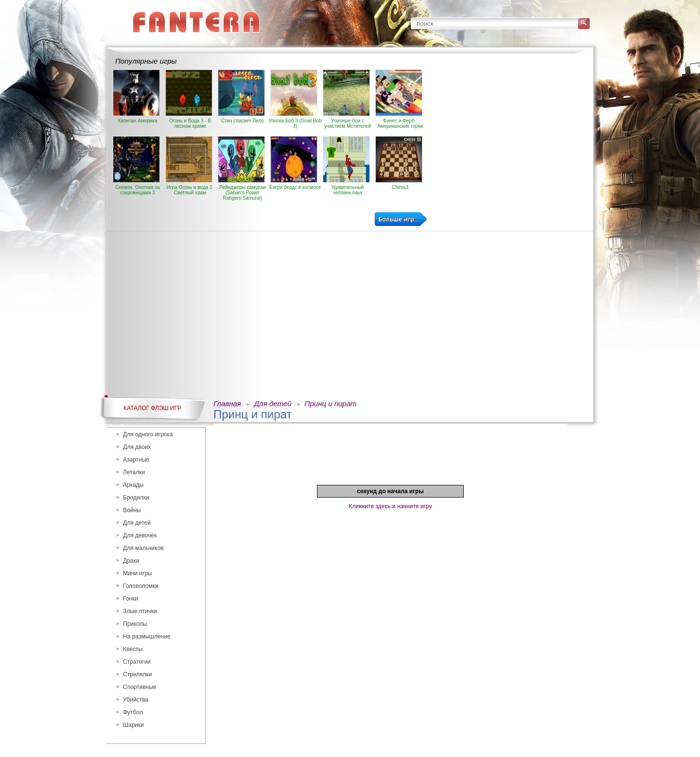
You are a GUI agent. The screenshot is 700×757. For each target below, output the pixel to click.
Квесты (133, 649)
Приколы (135, 624)
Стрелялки (138, 674)
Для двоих (137, 447)
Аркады (133, 485)
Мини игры (138, 573)
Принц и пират (331, 404)
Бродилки (136, 498)
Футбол (133, 712)
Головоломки (141, 586)
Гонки (131, 599)
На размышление (147, 637)
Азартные (136, 460)
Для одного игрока (148, 434)
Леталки (134, 472)
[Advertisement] (509, 138)
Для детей (137, 523)
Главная (227, 404)
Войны (132, 510)
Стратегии (137, 662)
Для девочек (140, 535)
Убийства (136, 700)
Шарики (133, 725)
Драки (131, 561)
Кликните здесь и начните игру (391, 506)
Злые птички (140, 611)
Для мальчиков (143, 548)
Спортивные (140, 687)
